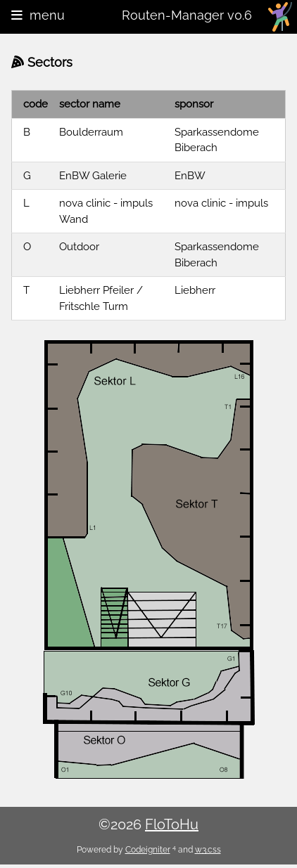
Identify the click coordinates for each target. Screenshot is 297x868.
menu (38, 15)
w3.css (208, 850)
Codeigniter (148, 850)
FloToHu (172, 824)
